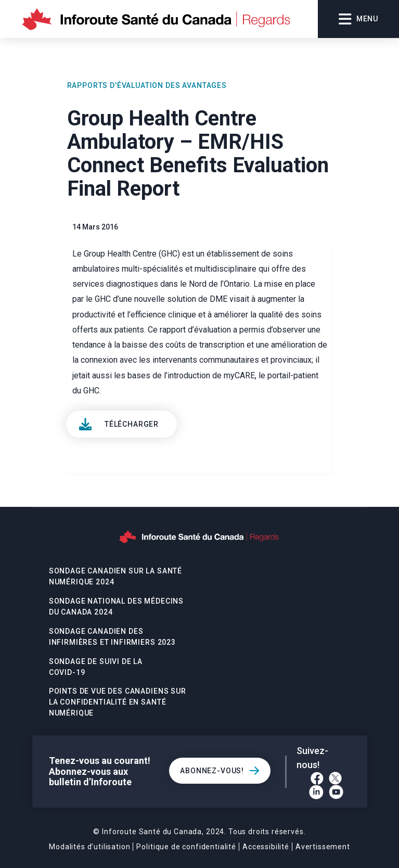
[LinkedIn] (316, 792)
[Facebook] (317, 778)
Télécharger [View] (132, 424)
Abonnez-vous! (212, 771)
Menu (358, 19)
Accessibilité (266, 847)
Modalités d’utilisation (89, 847)
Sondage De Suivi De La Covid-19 (96, 667)
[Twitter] (335, 778)
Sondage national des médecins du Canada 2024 (116, 607)
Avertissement (323, 847)
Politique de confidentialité (186, 847)
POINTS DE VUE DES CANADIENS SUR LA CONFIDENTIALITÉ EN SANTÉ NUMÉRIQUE (118, 702)
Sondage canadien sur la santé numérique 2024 (115, 576)
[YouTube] (336, 792)
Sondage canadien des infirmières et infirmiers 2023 (112, 637)
